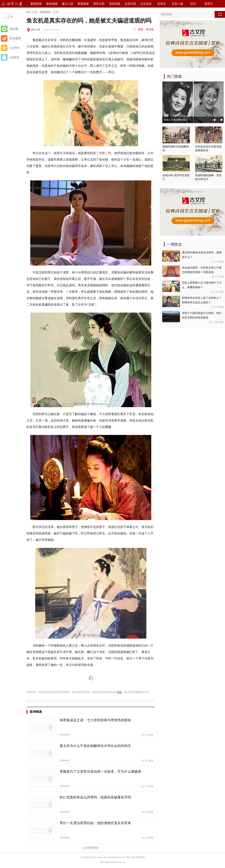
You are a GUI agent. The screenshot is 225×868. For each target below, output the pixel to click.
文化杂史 (146, 4)
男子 (99, 72)
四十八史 (32, 12)
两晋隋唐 (83, 4)
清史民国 (115, 4)
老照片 (209, 4)
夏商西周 (36, 4)
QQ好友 (15, 57)
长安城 (43, 305)
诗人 (42, 59)
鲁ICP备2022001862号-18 (113, 862)
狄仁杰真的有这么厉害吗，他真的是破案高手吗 (95, 797)
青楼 (108, 427)
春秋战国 (52, 4)
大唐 (72, 40)
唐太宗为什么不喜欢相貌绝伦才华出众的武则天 (95, 746)
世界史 (162, 4)
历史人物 (177, 4)
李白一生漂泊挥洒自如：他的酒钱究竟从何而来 (95, 823)
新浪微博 (15, 38)
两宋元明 (99, 4)
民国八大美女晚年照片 (176, 120)
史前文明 (130, 4)
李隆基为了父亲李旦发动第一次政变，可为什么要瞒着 (100, 772)
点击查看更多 (91, 848)
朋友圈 (14, 29)
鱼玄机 (150, 29)
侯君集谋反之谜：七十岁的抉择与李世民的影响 (95, 720)
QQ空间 (15, 48)
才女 (120, 658)
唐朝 (140, 29)
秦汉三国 (67, 4)
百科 (193, 4)
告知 (119, 692)
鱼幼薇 (82, 53)
